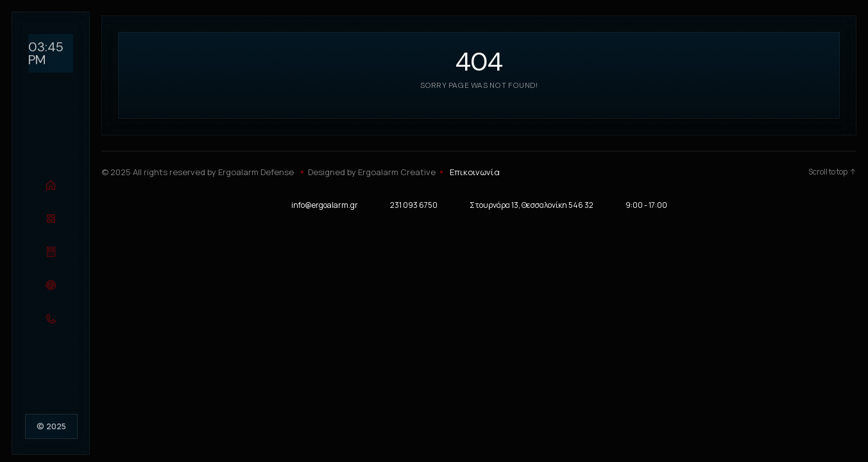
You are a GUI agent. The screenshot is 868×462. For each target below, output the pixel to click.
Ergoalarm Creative (397, 172)
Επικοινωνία (475, 172)
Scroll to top (832, 172)
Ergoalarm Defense (256, 172)
